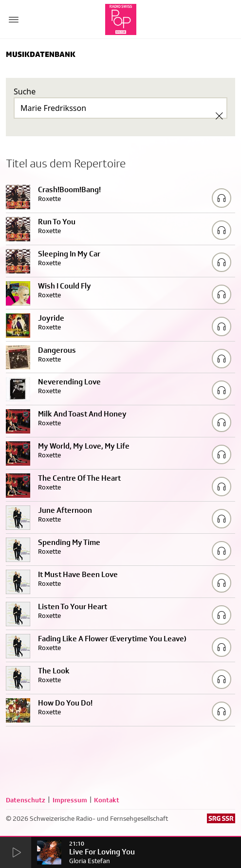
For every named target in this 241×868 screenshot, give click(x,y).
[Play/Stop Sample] (222, 198)
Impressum (70, 800)
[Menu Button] (14, 19)
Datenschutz (26, 800)
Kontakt (107, 800)
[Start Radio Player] (16, 853)
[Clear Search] (219, 116)
